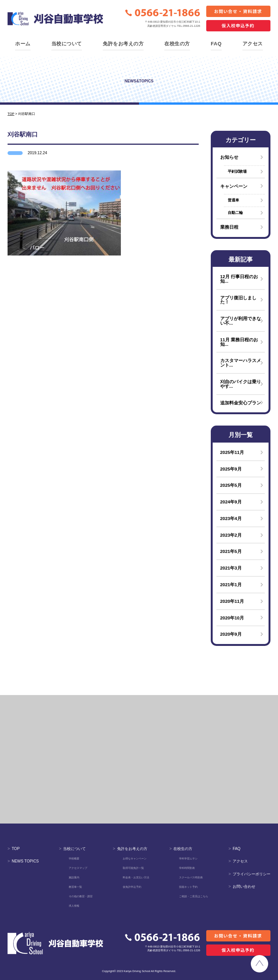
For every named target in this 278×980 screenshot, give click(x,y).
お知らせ (229, 157)
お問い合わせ (242, 886)
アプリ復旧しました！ (238, 300)
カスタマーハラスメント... (241, 363)
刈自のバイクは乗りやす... (241, 384)
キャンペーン (234, 186)
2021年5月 (231, 551)
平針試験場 (237, 171)
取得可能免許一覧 (133, 868)
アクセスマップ (78, 868)
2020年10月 (232, 618)
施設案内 (74, 877)
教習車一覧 (75, 887)
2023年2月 (231, 535)
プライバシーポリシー (249, 874)
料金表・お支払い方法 (136, 877)
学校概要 (74, 858)
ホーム (23, 44)
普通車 (233, 200)
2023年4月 (231, 518)
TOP (14, 849)
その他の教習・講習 (81, 896)
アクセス (253, 44)
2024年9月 (231, 502)
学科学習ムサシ (188, 858)
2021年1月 (231, 584)
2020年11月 (232, 601)
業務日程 (229, 227)
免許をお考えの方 (123, 44)
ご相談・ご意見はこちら (194, 896)
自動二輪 (235, 213)
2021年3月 (231, 568)
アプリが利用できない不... (241, 321)
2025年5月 (231, 485)
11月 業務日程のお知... (239, 342)
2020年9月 (231, 634)
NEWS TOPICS (23, 861)
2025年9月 (231, 469)
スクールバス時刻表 (191, 877)
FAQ (216, 44)
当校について (67, 44)
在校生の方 (177, 44)
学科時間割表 (187, 868)
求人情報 (74, 906)
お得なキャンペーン (135, 858)
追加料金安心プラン (241, 403)
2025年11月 (232, 452)
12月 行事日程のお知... (239, 279)
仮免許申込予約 (132, 887)
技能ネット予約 (188, 887)
